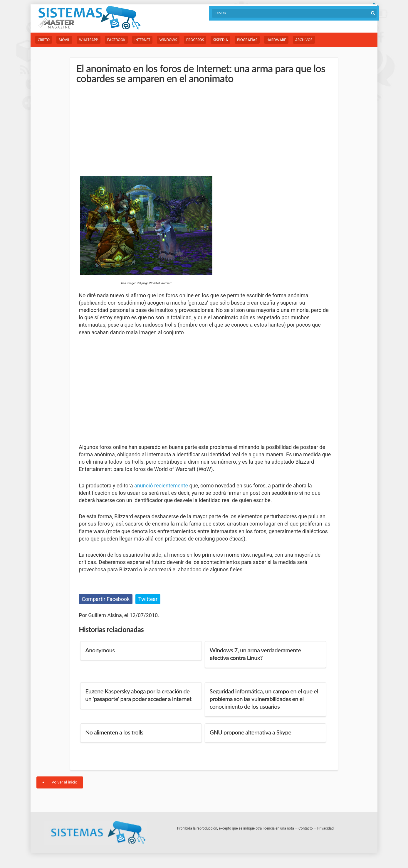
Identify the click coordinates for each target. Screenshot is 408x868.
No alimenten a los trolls (114, 732)
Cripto (44, 40)
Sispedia (220, 40)
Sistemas (89, 18)
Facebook (116, 40)
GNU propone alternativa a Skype (251, 732)
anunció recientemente (161, 485)
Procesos (195, 40)
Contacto (306, 828)
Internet (142, 40)
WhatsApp (89, 40)
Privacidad (325, 828)
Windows (168, 40)
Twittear (148, 599)
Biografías (247, 40)
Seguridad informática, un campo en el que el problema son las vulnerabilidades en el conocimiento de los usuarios (264, 699)
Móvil (64, 40)
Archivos (304, 40)
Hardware (276, 40)
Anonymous (100, 650)
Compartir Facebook (106, 599)
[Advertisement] (123, 130)
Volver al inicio (60, 782)
